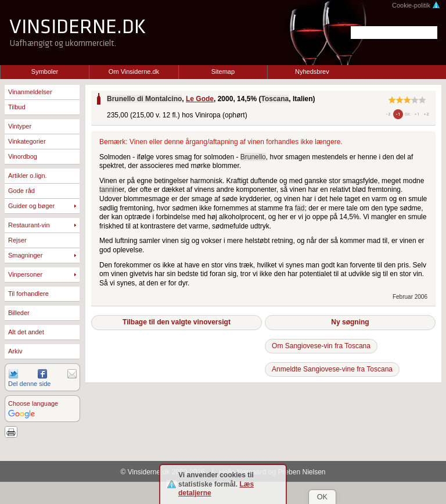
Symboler (45, 72)
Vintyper (20, 126)
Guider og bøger (31, 206)
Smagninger (25, 255)
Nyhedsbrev (312, 72)
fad (300, 208)
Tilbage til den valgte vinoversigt (177, 322)
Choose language (33, 403)
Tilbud (17, 107)
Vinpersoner (25, 274)
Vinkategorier (27, 141)
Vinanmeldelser (30, 92)
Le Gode (200, 99)
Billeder (19, 313)
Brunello (253, 157)
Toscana (275, 99)
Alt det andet (26, 332)
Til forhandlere (28, 294)
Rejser (17, 240)
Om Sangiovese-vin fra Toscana (321, 346)
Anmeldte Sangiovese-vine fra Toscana (332, 369)
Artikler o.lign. (28, 176)
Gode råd (21, 191)
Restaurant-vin (29, 225)
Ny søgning (350, 322)
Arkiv (15, 351)
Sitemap (223, 72)
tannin (109, 190)
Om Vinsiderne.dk (134, 72)
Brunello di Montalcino (144, 99)
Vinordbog (23, 156)
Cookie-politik (416, 5)
